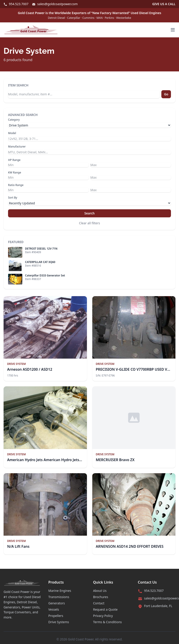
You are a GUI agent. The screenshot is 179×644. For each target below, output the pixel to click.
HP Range (14, 160)
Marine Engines (60, 591)
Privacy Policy (103, 616)
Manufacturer (17, 147)
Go (166, 94)
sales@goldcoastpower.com (55, 4)
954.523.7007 (16, 4)
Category (14, 120)
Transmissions (59, 597)
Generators (57, 603)
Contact (99, 603)
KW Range (15, 173)
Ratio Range (16, 185)
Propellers (56, 616)
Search (90, 213)
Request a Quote (105, 609)
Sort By (13, 198)
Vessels (54, 609)
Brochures (101, 597)
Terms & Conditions (108, 622)
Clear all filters (90, 223)
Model (12, 133)
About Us (100, 591)
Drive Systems (59, 622)
